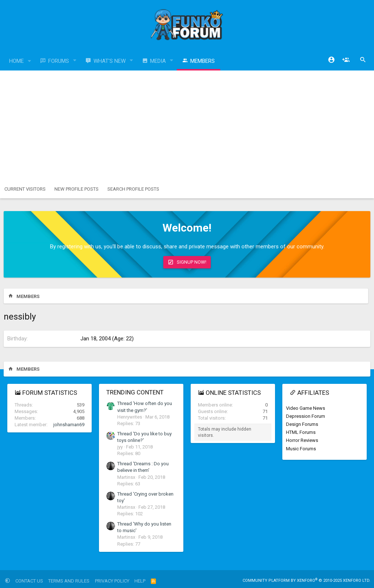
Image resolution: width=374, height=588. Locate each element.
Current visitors (25, 189)
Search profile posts (133, 189)
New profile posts (77, 189)
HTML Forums (301, 432)
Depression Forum (306, 416)
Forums (59, 61)
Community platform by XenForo (306, 581)
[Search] (363, 60)
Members (203, 61)
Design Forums (302, 424)
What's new (110, 61)
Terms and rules (69, 581)
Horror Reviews (302, 440)
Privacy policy (112, 581)
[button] (30, 61)
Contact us (29, 581)
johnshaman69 (69, 425)
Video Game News (306, 408)
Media (158, 61)
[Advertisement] (187, 125)
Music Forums (301, 449)
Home (16, 61)
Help (140, 581)
